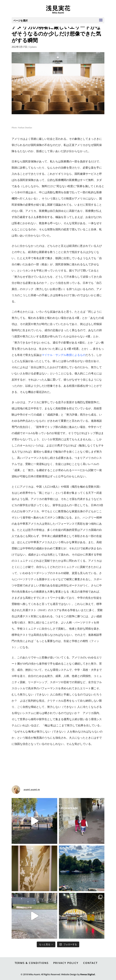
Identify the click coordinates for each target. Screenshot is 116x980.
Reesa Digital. (88, 974)
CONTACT (90, 963)
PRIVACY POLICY (66, 963)
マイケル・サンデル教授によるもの (64, 355)
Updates (33, 47)
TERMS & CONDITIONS (32, 963)
